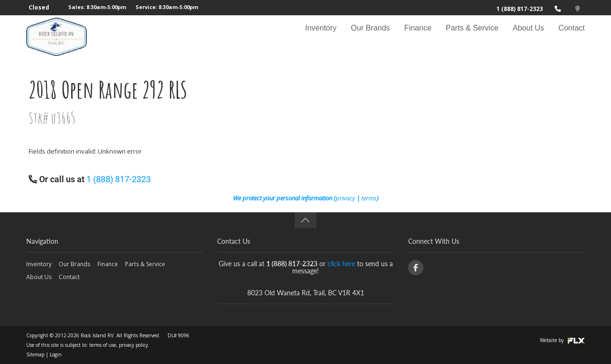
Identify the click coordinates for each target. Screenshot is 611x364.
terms (369, 198)
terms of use (103, 345)
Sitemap (35, 354)
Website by (562, 340)
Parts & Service (472, 36)
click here (341, 264)
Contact (572, 36)
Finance (418, 36)
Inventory (321, 36)
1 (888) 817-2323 (520, 9)
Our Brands (370, 36)
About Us (528, 36)
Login (56, 354)
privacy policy (133, 345)
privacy (345, 198)
